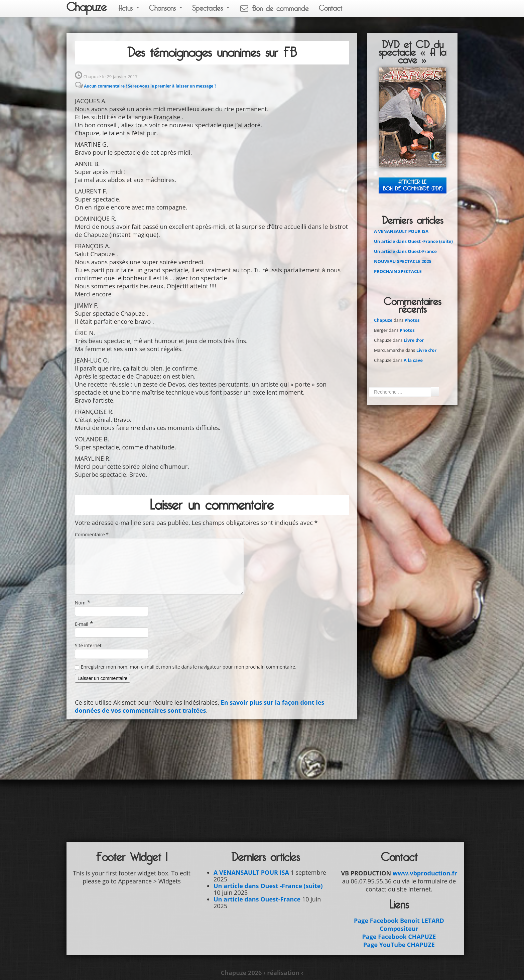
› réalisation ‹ (283, 973)
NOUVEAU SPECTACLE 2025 (403, 261)
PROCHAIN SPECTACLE (398, 271)
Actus (129, 8)
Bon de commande (274, 9)
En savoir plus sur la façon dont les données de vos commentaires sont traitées (200, 706)
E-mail (82, 624)
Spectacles (211, 8)
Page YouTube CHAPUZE (399, 945)
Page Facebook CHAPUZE (399, 937)
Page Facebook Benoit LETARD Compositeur (399, 925)
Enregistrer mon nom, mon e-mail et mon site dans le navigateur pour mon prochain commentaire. (189, 667)
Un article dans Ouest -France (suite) (413, 241)
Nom (80, 603)
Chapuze (87, 7)
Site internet (88, 645)
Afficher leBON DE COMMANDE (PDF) (413, 185)
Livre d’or (414, 340)
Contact (331, 8)
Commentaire (92, 534)
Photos (412, 320)
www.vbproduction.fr (425, 873)
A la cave (413, 360)
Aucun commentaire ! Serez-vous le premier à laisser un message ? (150, 86)
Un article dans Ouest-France (405, 251)
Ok (435, 392)
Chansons (166, 8)
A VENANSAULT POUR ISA (401, 231)
